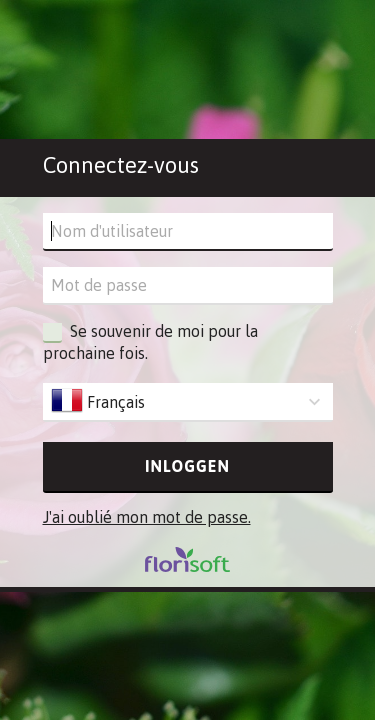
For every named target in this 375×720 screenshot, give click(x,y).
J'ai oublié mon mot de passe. (147, 517)
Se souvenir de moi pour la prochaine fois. (150, 341)
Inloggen (187, 466)
